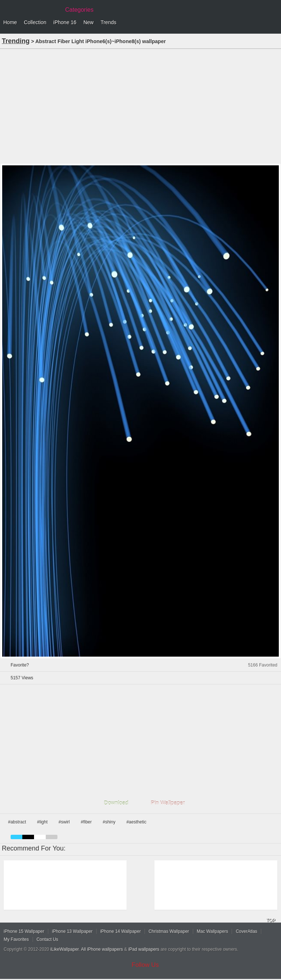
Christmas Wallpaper (169, 931)
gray (52, 837)
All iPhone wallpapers (102, 949)
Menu (274, 23)
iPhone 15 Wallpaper (24, 931)
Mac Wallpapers (213, 931)
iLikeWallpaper (65, 949)
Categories (79, 10)
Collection (35, 22)
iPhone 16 (65, 22)
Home (10, 22)
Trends (108, 22)
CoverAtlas (246, 931)
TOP (271, 920)
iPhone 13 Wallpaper (72, 931)
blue (16, 837)
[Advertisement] (140, 105)
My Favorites (16, 939)
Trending (16, 41)
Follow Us (145, 965)
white (40, 837)
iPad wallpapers (144, 949)
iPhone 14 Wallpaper (121, 931)
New (89, 22)
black (28, 837)
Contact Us (47, 939)
